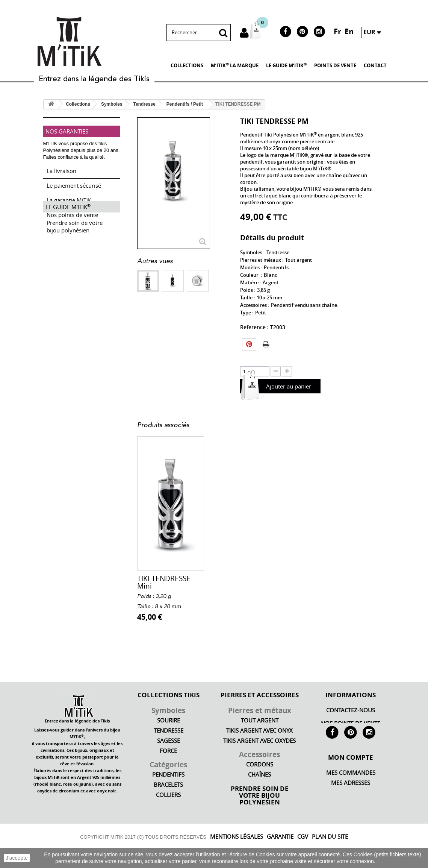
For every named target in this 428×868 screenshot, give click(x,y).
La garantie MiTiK (69, 197)
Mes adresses (351, 802)
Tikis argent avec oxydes (259, 741)
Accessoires (259, 754)
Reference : (254, 327)
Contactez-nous (351, 710)
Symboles (168, 710)
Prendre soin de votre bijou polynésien (75, 249)
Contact (375, 65)
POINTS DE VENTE (335, 65)
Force (168, 751)
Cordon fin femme (168, 579)
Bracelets (168, 785)
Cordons (260, 764)
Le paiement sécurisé (74, 182)
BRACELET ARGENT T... (282, 583)
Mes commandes (351, 791)
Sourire (169, 720)
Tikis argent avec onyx (259, 731)
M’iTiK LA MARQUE (235, 65)
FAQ (351, 812)
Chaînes (259, 775)
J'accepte (17, 858)
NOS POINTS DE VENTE (351, 723)
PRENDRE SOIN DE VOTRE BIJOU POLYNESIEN (260, 795)
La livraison (61, 168)
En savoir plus (393, 861)
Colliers (168, 795)
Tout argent (260, 720)
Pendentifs (168, 775)
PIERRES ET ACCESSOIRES (260, 695)
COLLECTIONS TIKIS (169, 695)
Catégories (168, 765)
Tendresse (169, 731)
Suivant (141, 300)
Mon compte (351, 776)
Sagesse (169, 741)
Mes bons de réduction (351, 822)
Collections (187, 65)
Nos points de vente (72, 212)
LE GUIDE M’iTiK (286, 65)
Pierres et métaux (260, 710)
